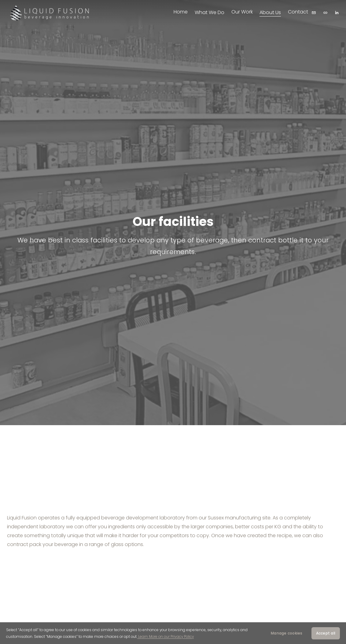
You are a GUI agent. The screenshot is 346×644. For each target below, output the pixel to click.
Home (181, 12)
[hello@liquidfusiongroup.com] (314, 13)
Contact (298, 12)
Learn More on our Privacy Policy (166, 637)
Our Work (242, 12)
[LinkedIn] (337, 13)
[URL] (325, 13)
